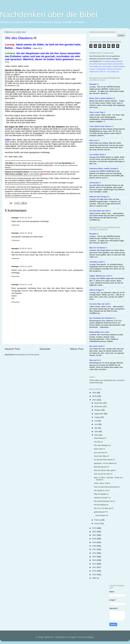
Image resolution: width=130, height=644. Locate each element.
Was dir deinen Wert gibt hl (105, 470)
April (96, 431)
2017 (95, 549)
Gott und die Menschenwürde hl (107, 487)
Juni (96, 424)
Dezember (99, 403)
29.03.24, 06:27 (26, 218)
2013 (95, 564)
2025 (95, 396)
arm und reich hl (101, 453)
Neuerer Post (12, 349)
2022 (95, 532)
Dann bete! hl (99, 449)
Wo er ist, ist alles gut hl (104, 508)
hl (94, 84)
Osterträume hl (100, 438)
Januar (97, 523)
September (99, 414)
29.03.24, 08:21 (26, 249)
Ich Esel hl (98, 442)
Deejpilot (73, 637)
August (97, 417)
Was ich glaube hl (101, 494)
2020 (95, 539)
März (97, 435)
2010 (95, 575)
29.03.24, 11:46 (26, 285)
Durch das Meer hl (101, 456)
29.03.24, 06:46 (26, 233)
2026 (95, 393)
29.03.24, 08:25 (26, 266)
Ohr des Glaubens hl (102, 445)
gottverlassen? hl (101, 512)
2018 (95, 546)
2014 (95, 560)
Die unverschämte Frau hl (104, 501)
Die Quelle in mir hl (102, 490)
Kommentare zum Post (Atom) (27, 355)
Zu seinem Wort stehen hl (104, 460)
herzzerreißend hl (101, 505)
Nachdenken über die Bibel (49, 14)
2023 (95, 528)
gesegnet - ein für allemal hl (105, 463)
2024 (95, 400)
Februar (98, 520)
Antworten (16, 225)
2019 (95, 542)
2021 (95, 535)
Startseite (45, 349)
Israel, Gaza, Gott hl (102, 483)
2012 (95, 567)
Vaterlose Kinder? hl (102, 498)
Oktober (98, 410)
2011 (95, 571)
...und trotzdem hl (101, 515)
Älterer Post (77, 349)
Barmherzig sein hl (102, 467)
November (99, 406)
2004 (95, 578)
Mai (96, 428)
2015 (95, 557)
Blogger (91, 637)
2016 (95, 553)
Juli (96, 421)
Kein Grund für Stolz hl (103, 474)
